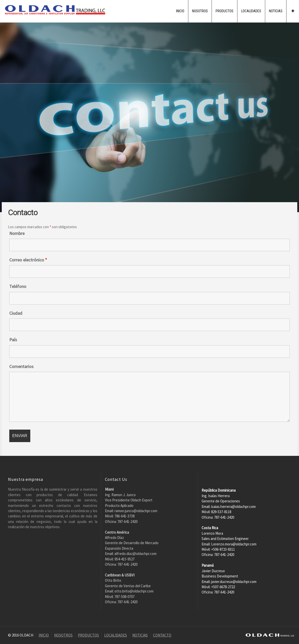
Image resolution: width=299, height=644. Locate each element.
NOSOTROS (200, 11)
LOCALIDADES (251, 11)
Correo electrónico (28, 260)
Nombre (17, 233)
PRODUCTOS (225, 11)
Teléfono (18, 286)
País (13, 340)
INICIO (180, 11)
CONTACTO (162, 635)
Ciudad (16, 313)
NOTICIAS (276, 11)
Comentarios (21, 367)
